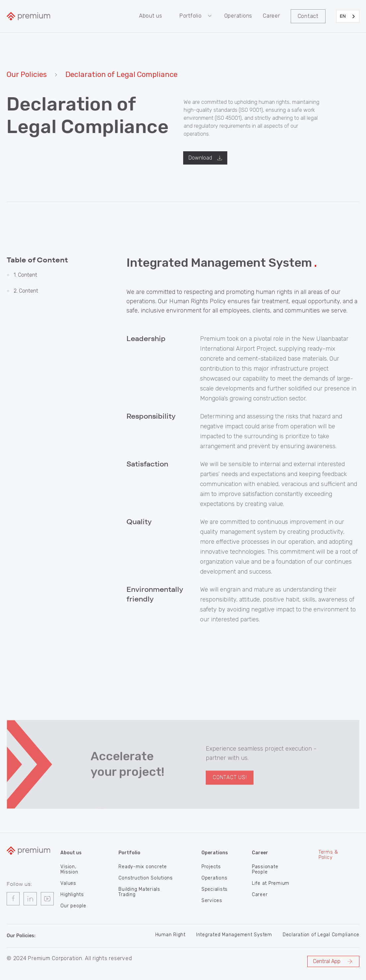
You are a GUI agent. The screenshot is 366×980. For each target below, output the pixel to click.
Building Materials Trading (139, 891)
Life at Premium (271, 883)
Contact (308, 16)
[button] (197, 16)
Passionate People (265, 869)
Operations (238, 16)
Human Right (170, 934)
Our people (73, 905)
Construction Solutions (146, 877)
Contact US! (230, 796)
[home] (29, 16)
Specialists (215, 889)
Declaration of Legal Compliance (321, 934)
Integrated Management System (234, 934)
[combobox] (348, 16)
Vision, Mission (69, 869)
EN (343, 16)
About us (151, 16)
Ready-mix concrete (143, 866)
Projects (211, 866)
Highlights (72, 894)
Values (68, 883)
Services (212, 900)
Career (271, 16)
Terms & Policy (328, 854)
